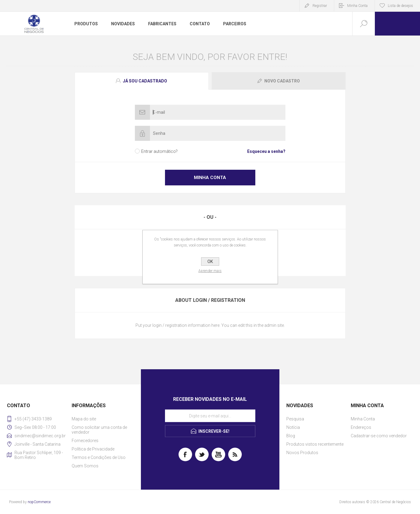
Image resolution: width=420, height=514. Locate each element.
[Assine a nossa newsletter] (210, 416)
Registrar (320, 6)
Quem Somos (85, 466)
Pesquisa (295, 419)
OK (210, 262)
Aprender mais (210, 271)
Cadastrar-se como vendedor (379, 436)
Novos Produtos (302, 453)
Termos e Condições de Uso (99, 457)
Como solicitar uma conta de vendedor (99, 430)
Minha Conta (357, 6)
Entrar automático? (159, 151)
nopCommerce (39, 502)
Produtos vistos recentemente (315, 444)
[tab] (142, 81)
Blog (291, 436)
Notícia (293, 427)
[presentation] (142, 81)
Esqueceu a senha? (266, 151)
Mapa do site (84, 419)
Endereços (361, 427)
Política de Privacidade (93, 449)
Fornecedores (85, 441)
